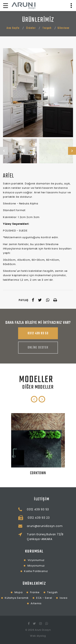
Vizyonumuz (20, 560)
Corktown (38, 473)
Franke (19, 592)
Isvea (48, 598)
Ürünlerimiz (18, 584)
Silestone (63, 28)
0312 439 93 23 (54, 518)
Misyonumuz (20, 566)
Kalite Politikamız (20, 571)
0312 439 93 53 (38, 333)
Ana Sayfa (13, 28)
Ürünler (31, 28)
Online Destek (38, 348)
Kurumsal (19, 551)
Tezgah (47, 28)
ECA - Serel (28, 598)
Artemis (20, 603)
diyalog (41, 636)
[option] (38, 93)
